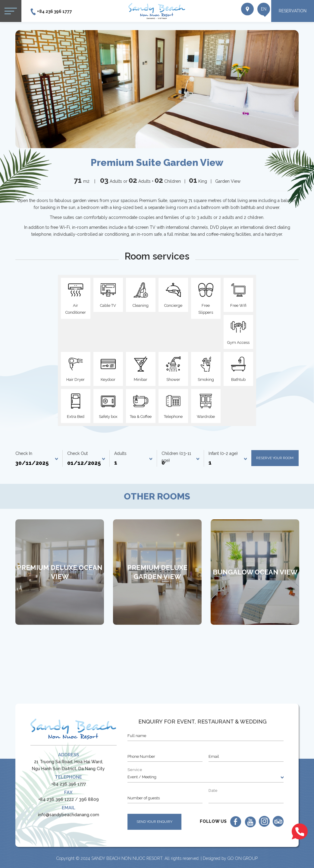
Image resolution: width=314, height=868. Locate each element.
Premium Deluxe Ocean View (60, 572)
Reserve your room (275, 458)
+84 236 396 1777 (55, 11)
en (258, 12)
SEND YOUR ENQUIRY (154, 822)
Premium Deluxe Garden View (157, 572)
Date (213, 790)
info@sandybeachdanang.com (69, 815)
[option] (157, 89)
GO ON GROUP (243, 858)
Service (135, 770)
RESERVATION (293, 11)
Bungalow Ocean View (255, 572)
